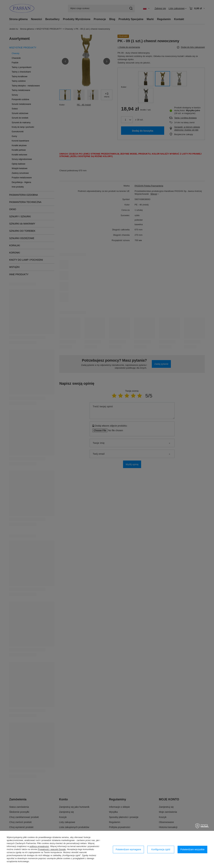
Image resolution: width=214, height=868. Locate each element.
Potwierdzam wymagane (128, 849)
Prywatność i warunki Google (52, 849)
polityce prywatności (39, 846)
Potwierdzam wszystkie (193, 849)
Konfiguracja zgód (161, 849)
